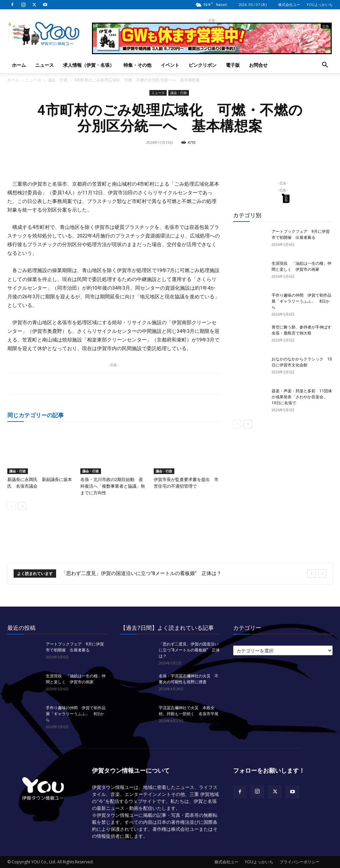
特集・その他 (137, 65)
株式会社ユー (289, 4)
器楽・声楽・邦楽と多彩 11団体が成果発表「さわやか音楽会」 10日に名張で (302, 397)
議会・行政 (58, 80)
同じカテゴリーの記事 (36, 415)
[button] (325, 66)
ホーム (19, 65)
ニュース (44, 65)
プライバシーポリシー (299, 862)
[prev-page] (11, 506)
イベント (170, 65)
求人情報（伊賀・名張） (89, 65)
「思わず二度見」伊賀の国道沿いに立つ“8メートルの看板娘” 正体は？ (141, 573)
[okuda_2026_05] (212, 51)
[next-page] (22, 506)
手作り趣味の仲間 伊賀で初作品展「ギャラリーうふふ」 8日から (301, 301)
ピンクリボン (203, 65)
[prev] (312, 574)
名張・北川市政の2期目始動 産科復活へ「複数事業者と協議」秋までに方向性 (113, 486)
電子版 (233, 65)
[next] (322, 574)
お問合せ (258, 65)
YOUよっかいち (320, 4)
